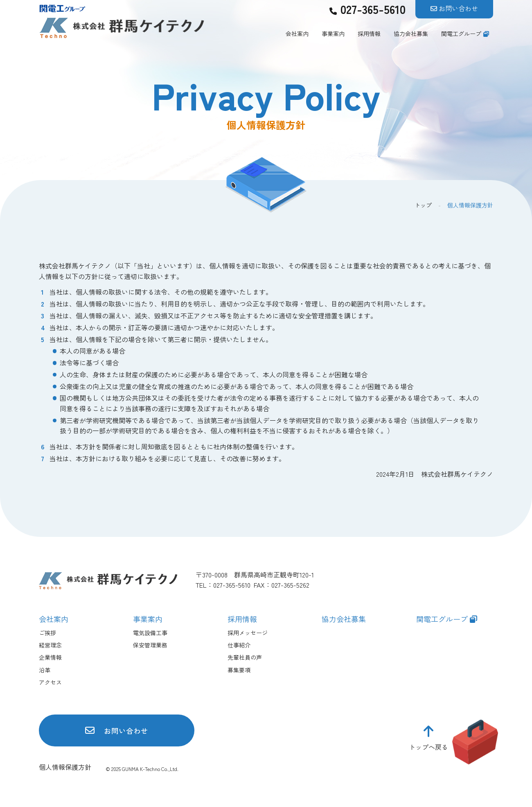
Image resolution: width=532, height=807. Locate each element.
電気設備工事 (150, 633)
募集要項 (239, 670)
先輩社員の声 (245, 657)
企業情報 (50, 657)
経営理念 (50, 645)
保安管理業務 (150, 645)
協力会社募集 (411, 34)
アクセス (50, 682)
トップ (423, 205)
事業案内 (333, 34)
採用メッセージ (248, 633)
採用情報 (369, 34)
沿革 (45, 670)
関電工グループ (461, 34)
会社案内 (297, 34)
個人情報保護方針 (65, 769)
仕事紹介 (239, 645)
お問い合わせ (458, 8)
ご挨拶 (47, 633)
